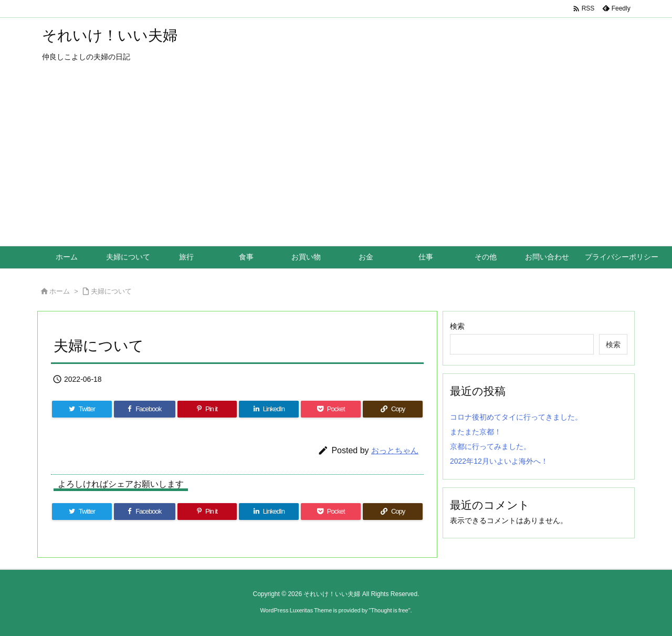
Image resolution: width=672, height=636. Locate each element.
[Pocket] (331, 409)
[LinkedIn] (269, 409)
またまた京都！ (476, 432)
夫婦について (111, 291)
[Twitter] (82, 409)
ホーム (60, 291)
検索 (457, 326)
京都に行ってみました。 (490, 446)
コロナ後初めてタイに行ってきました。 (516, 417)
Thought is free (389, 610)
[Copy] (393, 409)
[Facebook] (145, 409)
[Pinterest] (207, 409)
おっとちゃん (395, 450)
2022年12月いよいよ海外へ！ (499, 461)
